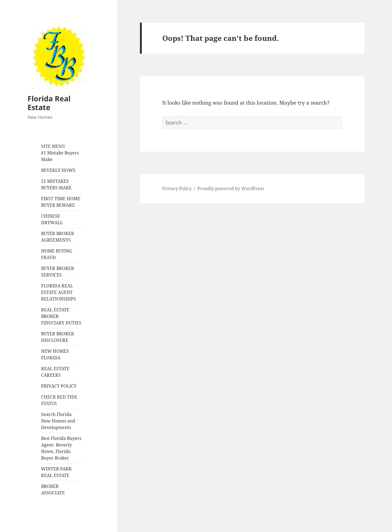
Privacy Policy (177, 189)
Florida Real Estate (49, 103)
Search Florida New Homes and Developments (58, 421)
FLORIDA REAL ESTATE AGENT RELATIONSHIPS (59, 292)
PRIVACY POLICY (59, 386)
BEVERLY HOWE (58, 170)
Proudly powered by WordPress (231, 189)
